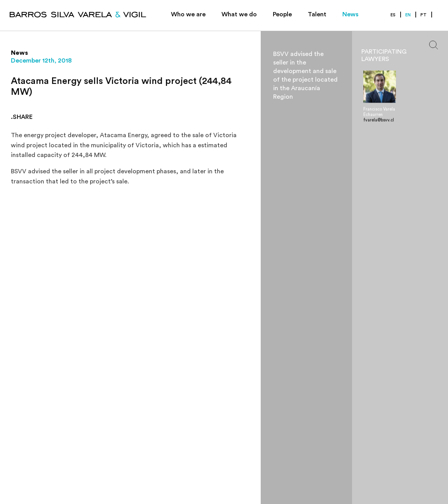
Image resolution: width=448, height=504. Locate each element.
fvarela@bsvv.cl (379, 120)
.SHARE (22, 117)
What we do (239, 14)
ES (393, 15)
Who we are (188, 14)
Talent (317, 14)
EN (408, 15)
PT (424, 15)
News (350, 14)
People (282, 14)
